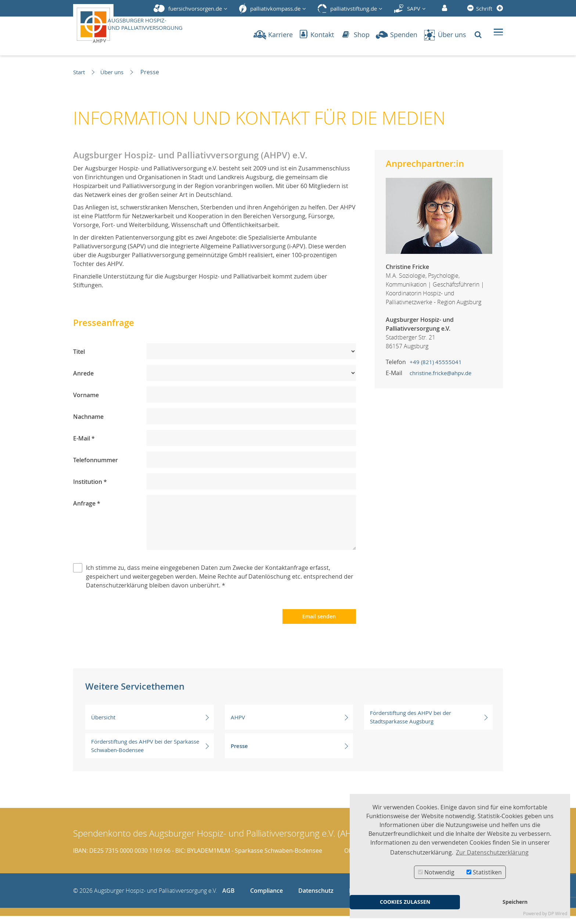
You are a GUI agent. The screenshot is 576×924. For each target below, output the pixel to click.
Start (80, 72)
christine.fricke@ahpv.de (443, 373)
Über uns (445, 35)
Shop (356, 35)
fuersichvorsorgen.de (195, 8)
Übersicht (150, 725)
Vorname (86, 395)
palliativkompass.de (275, 8)
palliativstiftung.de (354, 8)
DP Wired (558, 914)
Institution (90, 482)
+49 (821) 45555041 (436, 362)
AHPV (289, 725)
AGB (228, 899)
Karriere (273, 35)
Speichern (515, 902)
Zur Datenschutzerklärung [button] (492, 852)
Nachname (88, 417)
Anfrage (87, 503)
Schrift (484, 8)
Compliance (267, 899)
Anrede (83, 373)
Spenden (396, 35)
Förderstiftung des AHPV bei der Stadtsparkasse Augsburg (429, 725)
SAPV (414, 8)
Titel (79, 352)
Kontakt (317, 35)
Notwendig (436, 872)
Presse (289, 754)
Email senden (319, 624)
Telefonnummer (96, 460)
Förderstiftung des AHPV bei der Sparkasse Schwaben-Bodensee (150, 754)
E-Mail (84, 438)
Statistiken (484, 872)
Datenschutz (316, 899)
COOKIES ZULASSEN (405, 902)
